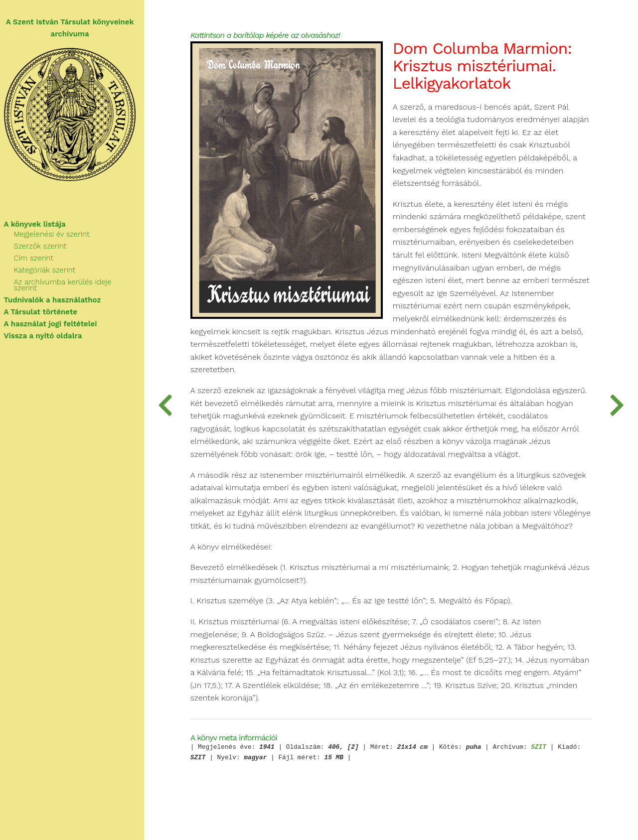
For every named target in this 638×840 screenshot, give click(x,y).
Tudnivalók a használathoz (57, 295)
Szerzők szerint (44, 247)
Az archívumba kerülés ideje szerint (80, 283)
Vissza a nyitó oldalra (47, 331)
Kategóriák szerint (49, 271)
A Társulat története (45, 307)
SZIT (546, 761)
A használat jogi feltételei (55, 319)
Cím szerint (38, 259)
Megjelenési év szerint (56, 235)
